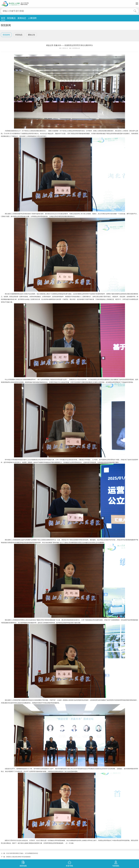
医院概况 (11, 18)
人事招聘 (32, 18)
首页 (3, 18)
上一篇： (20, 853)
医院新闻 (6, 35)
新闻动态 (22, 18)
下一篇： (16, 857)
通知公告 (31, 35)
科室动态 (19, 35)
